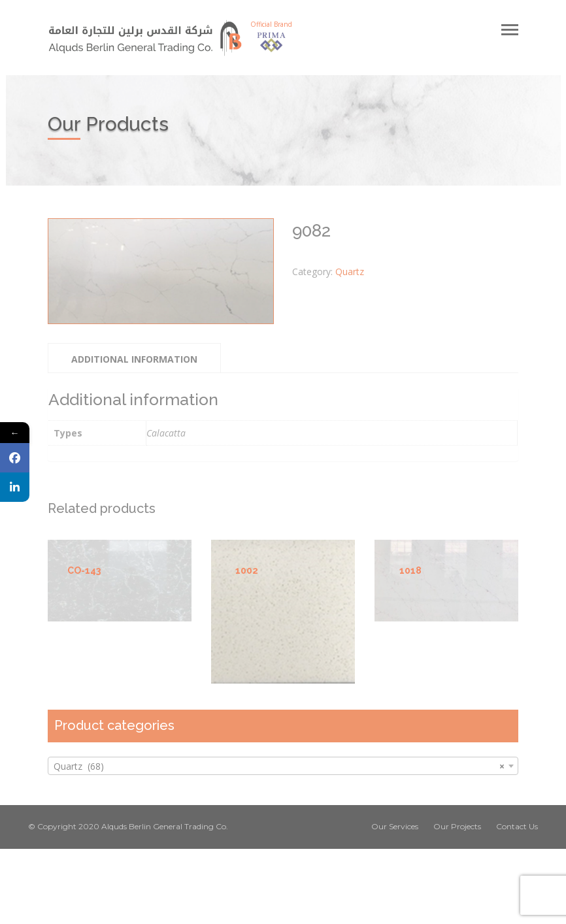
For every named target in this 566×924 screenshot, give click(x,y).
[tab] (134, 358)
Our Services (395, 826)
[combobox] (283, 766)
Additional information (134, 359)
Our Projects (457, 826)
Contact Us (517, 826)
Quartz (350, 272)
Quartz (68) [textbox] (279, 767)
